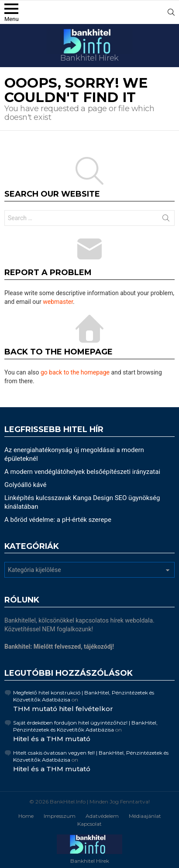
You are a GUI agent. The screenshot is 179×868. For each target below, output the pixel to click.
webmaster (58, 302)
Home (26, 816)
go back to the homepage (75, 372)
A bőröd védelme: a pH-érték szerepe (58, 520)
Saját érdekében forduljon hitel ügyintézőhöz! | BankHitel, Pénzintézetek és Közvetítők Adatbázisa (85, 726)
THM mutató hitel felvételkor (63, 709)
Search (166, 220)
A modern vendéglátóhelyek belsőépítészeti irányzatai (82, 472)
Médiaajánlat (145, 816)
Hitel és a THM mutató (52, 739)
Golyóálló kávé (25, 485)
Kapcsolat (89, 824)
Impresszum (60, 816)
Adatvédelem (102, 816)
